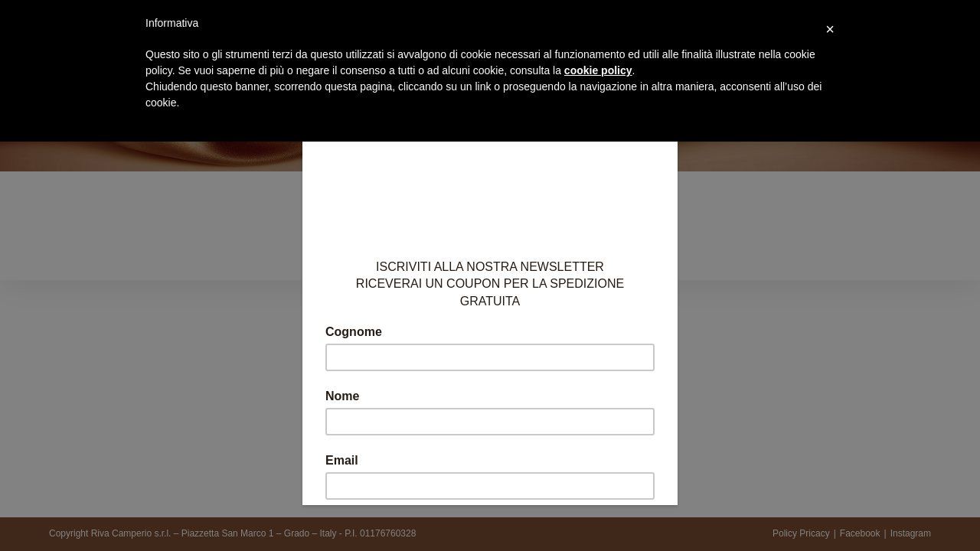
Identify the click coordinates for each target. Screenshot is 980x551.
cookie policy (598, 70)
